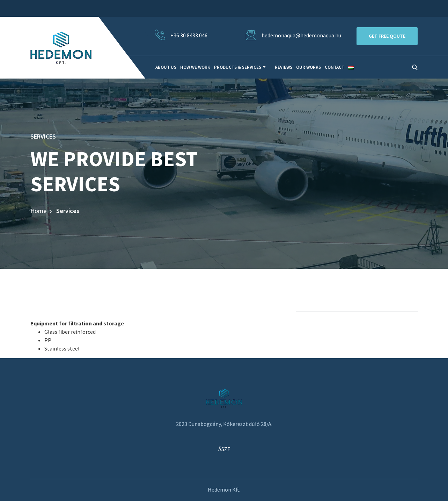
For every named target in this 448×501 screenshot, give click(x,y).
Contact (335, 67)
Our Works (309, 67)
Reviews (284, 67)
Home (38, 211)
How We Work (195, 67)
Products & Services (238, 67)
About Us (166, 67)
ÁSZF (224, 449)
